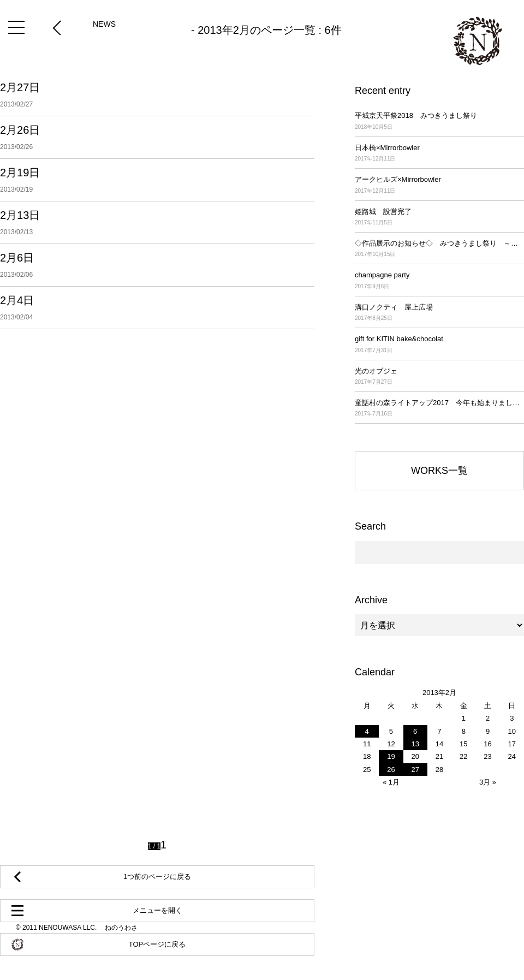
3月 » (488, 782)
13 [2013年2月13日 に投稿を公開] (415, 744)
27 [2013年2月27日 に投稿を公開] (415, 770)
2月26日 (157, 137)
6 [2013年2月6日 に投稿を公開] (415, 731)
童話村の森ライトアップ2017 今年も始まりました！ (439, 409)
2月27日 (157, 95)
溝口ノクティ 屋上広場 (439, 313)
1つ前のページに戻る (157, 877)
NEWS (104, 24)
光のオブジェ (439, 377)
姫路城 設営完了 (439, 218)
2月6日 (157, 265)
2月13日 (157, 222)
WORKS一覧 (439, 471)
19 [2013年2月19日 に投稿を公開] (391, 756)
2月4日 (157, 308)
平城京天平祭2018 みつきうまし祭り (439, 121)
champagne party (439, 281)
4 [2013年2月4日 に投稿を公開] (367, 731)
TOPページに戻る (157, 944)
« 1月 (391, 782)
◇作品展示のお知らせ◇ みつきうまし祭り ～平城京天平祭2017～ (439, 249)
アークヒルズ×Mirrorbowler (439, 185)
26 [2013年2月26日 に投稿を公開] (391, 770)
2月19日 (157, 180)
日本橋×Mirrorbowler (439, 154)
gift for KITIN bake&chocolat (439, 345)
